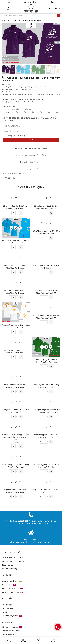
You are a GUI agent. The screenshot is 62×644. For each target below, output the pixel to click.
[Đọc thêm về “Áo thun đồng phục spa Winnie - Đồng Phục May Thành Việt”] (21, 392)
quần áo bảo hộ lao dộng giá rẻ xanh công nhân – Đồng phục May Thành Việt (16, 438)
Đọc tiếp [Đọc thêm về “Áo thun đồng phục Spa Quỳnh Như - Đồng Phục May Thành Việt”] (16, 258)
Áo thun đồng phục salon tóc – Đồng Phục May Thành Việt (16, 466)
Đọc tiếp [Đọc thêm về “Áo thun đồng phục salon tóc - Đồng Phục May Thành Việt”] (16, 457)
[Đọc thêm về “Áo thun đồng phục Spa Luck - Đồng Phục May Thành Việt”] (21, 248)
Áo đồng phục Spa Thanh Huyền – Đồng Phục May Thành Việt (46, 292)
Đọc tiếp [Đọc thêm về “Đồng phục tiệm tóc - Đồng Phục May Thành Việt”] (46, 482)
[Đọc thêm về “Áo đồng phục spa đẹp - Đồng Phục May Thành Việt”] (51, 273)
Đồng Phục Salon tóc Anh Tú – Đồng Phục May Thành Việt (46, 233)
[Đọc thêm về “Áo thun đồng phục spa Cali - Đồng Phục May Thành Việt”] (51, 472)
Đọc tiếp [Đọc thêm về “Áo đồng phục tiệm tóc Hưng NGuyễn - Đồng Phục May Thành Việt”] (46, 402)
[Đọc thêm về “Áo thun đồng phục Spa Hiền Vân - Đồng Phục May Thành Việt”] (21, 357)
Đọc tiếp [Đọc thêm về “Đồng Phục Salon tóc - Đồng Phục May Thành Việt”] (16, 402)
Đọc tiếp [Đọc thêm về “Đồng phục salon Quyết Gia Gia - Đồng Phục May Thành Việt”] (46, 198)
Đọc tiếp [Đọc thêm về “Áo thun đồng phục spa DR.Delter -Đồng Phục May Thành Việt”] (46, 347)
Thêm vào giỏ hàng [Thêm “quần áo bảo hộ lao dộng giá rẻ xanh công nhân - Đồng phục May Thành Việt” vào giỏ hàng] (16, 427)
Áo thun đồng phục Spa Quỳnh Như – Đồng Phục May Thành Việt (16, 267)
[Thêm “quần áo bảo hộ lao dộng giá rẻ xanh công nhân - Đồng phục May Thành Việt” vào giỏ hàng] (21, 447)
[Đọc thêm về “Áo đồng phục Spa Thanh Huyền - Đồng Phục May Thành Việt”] (51, 298)
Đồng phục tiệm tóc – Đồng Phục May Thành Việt (46, 491)
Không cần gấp (21, 136)
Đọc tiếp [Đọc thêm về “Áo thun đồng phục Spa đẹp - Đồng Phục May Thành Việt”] (46, 427)
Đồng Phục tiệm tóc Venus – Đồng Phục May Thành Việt (46, 386)
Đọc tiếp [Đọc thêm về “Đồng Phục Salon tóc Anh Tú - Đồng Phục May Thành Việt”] (46, 223)
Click (54, 2)
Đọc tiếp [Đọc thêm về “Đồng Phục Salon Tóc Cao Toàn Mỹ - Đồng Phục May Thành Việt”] (46, 308)
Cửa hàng (14, 20)
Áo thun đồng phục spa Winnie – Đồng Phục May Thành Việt (16, 386)
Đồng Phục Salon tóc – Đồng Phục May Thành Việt (16, 411)
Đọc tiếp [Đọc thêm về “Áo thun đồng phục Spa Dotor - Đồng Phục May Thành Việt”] (16, 313)
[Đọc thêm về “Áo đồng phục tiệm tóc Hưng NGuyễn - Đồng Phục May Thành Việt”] (51, 417)
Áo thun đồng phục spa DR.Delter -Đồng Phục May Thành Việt (46, 361)
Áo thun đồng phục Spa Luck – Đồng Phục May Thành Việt (16, 242)
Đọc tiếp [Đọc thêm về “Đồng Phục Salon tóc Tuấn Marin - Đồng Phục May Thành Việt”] (16, 198)
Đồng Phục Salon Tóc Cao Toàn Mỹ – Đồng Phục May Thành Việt (46, 317)
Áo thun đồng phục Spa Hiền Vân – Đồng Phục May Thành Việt (16, 352)
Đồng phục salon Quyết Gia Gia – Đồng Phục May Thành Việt (46, 208)
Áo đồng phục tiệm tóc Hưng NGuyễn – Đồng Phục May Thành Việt (46, 411)
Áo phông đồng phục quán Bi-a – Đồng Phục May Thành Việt (16, 292)
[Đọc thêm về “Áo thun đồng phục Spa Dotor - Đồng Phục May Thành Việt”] (21, 332)
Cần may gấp (9, 136)
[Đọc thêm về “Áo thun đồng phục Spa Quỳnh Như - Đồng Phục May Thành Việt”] (21, 273)
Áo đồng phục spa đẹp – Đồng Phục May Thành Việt (46, 267)
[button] (4, 44)
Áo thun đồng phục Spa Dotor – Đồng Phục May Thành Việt (16, 327)
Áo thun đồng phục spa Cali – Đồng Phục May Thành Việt (46, 466)
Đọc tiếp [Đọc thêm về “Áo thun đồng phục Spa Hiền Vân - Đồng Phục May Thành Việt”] (16, 342)
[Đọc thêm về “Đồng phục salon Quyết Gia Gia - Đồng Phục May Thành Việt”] (51, 213)
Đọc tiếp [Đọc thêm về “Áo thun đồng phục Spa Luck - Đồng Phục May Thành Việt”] (16, 228)
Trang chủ (5, 20)
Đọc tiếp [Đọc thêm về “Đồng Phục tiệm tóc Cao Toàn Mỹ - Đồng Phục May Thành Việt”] (16, 482)
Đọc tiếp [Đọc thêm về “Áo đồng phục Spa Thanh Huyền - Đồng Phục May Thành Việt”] (46, 283)
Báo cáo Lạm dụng (10, 107)
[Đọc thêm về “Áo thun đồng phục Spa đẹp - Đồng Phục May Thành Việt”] (51, 442)
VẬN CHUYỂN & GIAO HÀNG (15, 174)
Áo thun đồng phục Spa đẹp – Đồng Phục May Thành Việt (46, 436)
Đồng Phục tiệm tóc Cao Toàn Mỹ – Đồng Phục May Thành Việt (16, 491)
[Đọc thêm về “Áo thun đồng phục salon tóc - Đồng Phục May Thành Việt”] (21, 472)
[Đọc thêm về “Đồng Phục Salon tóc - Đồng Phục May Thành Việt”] (21, 417)
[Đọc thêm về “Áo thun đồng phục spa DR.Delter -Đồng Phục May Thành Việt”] (51, 367)
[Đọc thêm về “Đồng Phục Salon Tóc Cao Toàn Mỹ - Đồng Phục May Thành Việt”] (51, 323)
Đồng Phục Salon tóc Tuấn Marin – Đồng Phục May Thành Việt (16, 208)
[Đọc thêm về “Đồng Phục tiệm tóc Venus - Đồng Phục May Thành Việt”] (51, 392)
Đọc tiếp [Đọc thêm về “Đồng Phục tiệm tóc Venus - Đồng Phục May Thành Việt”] (46, 377)
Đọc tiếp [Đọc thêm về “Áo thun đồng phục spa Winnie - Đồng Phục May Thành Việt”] (16, 377)
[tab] (31, 174)
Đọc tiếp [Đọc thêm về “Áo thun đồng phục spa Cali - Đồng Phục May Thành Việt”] (46, 457)
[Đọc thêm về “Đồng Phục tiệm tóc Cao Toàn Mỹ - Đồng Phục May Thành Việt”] (21, 497)
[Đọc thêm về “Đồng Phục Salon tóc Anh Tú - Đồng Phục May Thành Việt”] (51, 238)
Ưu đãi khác (9, 178)
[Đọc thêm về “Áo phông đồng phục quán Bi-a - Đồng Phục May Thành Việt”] (21, 298)
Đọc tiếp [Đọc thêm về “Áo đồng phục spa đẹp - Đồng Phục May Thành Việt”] (46, 258)
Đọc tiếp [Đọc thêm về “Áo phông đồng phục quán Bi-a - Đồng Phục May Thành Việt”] (16, 283)
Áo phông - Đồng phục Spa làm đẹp (30, 20)
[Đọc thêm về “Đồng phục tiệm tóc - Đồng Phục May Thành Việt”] (51, 497)
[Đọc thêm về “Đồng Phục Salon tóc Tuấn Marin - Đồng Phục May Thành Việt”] (21, 213)
